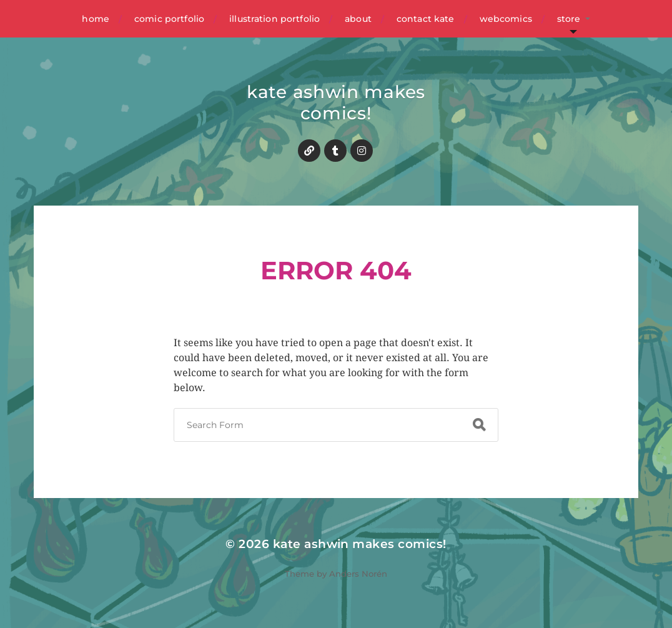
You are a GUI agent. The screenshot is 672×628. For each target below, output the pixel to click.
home (96, 19)
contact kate (426, 19)
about (358, 19)
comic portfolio (169, 19)
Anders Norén (358, 574)
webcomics (506, 19)
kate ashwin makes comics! (336, 102)
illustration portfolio (274, 19)
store (569, 19)
